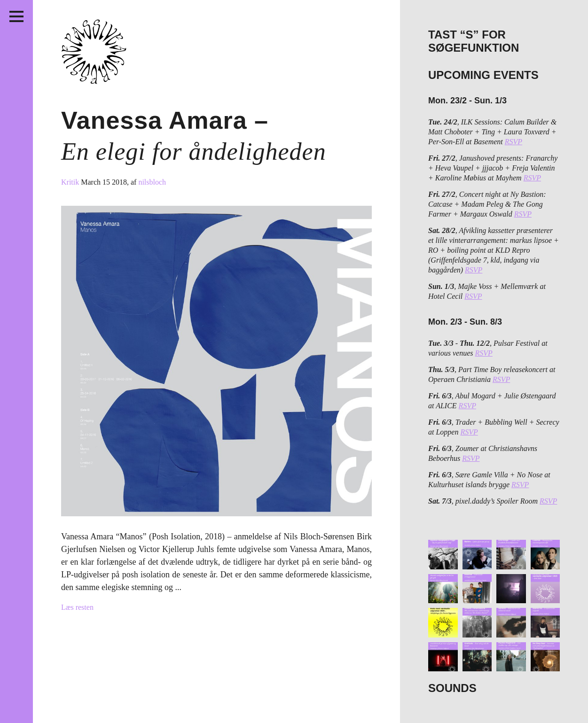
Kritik (71, 182)
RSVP (514, 142)
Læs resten (77, 607)
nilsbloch (152, 182)
